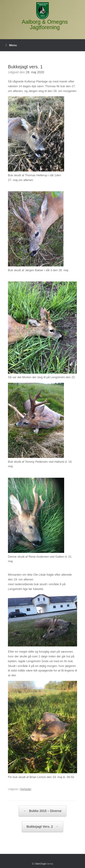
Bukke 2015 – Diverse (42, 811)
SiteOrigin (41, 864)
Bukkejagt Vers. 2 (42, 827)
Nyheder (26, 789)
